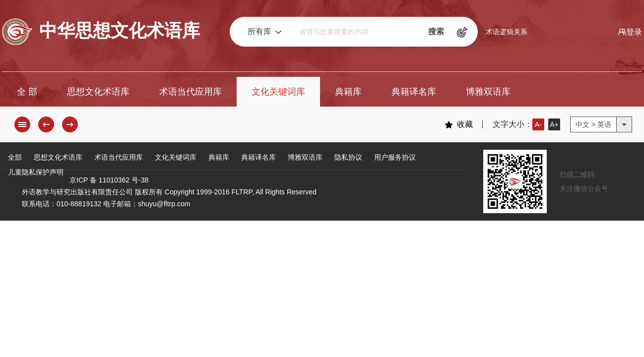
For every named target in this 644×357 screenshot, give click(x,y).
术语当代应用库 (191, 92)
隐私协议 (348, 157)
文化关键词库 (278, 92)
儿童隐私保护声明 (36, 172)
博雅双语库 (488, 92)
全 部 (27, 92)
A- (538, 124)
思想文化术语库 (98, 92)
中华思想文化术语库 (101, 32)
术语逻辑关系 (507, 32)
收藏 (459, 124)
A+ (554, 124)
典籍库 (348, 92)
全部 (15, 157)
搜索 (436, 31)
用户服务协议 (395, 157)
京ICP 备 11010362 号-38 (109, 180)
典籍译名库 (414, 92)
